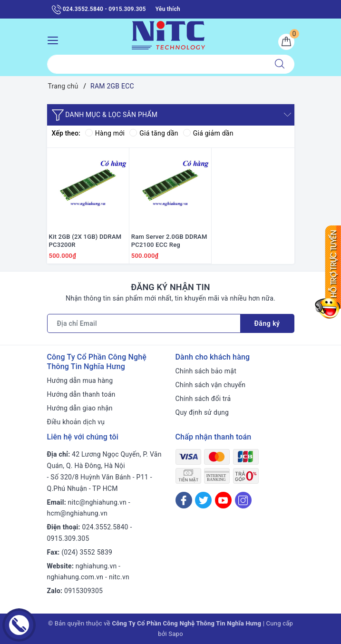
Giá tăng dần (154, 133)
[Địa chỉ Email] (144, 323)
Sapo (176, 634)
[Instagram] (243, 500)
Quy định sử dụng (202, 412)
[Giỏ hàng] (286, 42)
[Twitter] (203, 500)
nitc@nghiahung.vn (97, 502)
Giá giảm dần (208, 133)
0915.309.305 (68, 538)
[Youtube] (223, 500)
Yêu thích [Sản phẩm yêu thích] (168, 9)
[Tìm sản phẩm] (156, 64)
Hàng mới (105, 133)
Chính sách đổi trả (203, 399)
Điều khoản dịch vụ (76, 422)
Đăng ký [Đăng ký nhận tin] (267, 323)
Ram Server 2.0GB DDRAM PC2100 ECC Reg (169, 241)
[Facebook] (184, 500)
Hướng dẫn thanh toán (81, 394)
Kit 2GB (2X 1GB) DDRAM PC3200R (85, 241)
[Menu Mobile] (55, 39)
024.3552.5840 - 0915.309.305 (99, 10)
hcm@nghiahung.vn (77, 513)
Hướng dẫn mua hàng (80, 381)
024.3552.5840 (105, 527)
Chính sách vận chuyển (211, 385)
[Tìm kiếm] (280, 64)
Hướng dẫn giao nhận (80, 408)
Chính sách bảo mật (206, 371)
